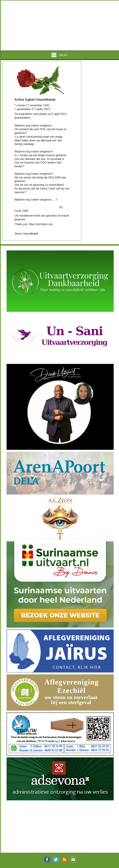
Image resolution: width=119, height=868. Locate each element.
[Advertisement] (59, 25)
